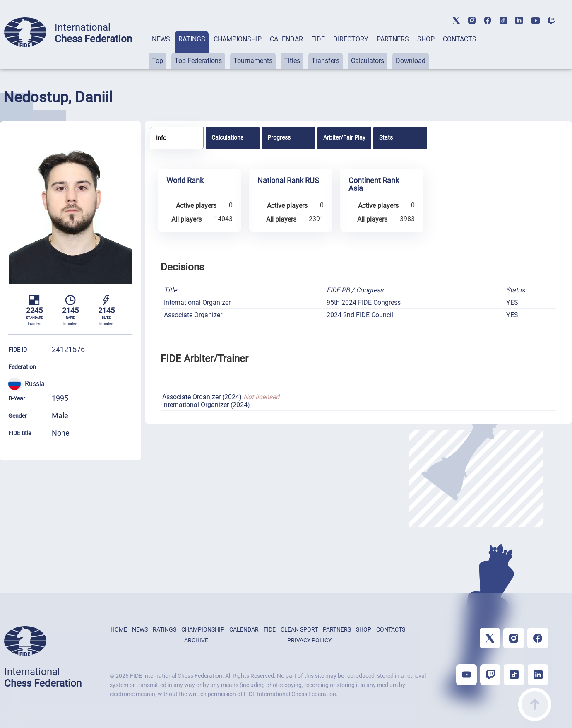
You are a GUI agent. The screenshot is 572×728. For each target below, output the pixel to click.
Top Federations (198, 61)
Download (411, 61)
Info (161, 138)
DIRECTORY (351, 39)
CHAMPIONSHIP (238, 39)
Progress (279, 137)
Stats (386, 137)
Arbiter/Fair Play (344, 137)
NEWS (161, 39)
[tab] (161, 50)
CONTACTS (460, 39)
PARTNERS (393, 39)
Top (157, 61)
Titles (292, 61)
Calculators (368, 61)
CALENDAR (286, 39)
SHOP (426, 39)
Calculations (227, 137)
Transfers (326, 61)
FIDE (318, 39)
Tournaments (253, 61)
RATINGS (192, 39)
